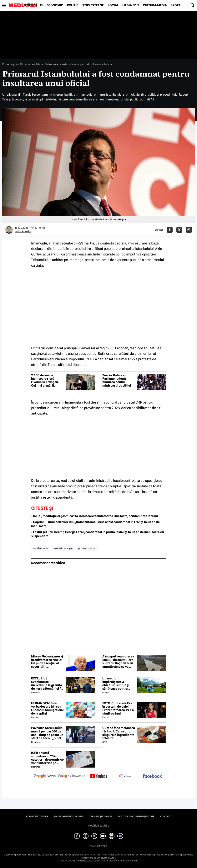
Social (113, 5)
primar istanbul (87, 548)
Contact (166, 817)
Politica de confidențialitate (136, 817)
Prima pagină (10, 64)
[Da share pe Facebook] (170, 230)
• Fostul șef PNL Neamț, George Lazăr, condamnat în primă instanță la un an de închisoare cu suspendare (98, 534)
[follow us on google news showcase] (72, 776)
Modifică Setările (98, 826)
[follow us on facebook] (152, 776)
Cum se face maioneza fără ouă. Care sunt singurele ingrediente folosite (119, 733)
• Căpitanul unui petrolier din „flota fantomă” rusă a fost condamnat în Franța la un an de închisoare (95, 524)
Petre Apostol (23, 231)
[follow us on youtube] (98, 776)
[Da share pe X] (179, 230)
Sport (176, 5)
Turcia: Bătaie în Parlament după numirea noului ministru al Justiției (117, 380)
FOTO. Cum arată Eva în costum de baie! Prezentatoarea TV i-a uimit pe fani (118, 708)
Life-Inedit (131, 5)
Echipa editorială (37, 817)
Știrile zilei (33, 5)
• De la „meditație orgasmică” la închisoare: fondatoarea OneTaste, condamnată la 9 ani (95, 516)
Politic (73, 5)
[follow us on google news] (45, 776)
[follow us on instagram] (125, 776)
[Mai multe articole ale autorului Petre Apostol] (9, 230)
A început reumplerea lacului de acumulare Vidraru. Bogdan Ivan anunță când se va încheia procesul (118, 662)
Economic (55, 5)
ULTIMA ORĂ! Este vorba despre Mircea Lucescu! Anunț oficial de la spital (47, 708)
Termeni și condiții (101, 817)
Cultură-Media (155, 5)
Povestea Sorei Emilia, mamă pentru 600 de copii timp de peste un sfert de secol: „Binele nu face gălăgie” (47, 733)
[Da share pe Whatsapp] (189, 230)
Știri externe (93, 5)
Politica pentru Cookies (69, 817)
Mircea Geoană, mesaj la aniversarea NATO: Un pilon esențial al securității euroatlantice (47, 662)
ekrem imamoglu (63, 548)
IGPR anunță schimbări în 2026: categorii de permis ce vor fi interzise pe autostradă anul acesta (47, 758)
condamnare (40, 548)
